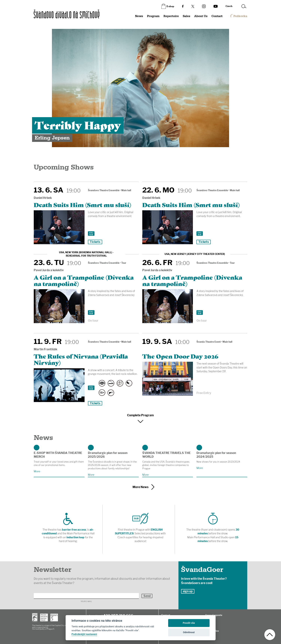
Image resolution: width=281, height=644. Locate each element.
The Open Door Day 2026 (180, 356)
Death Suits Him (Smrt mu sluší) (82, 204)
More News (140, 487)
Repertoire (171, 16)
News (139, 16)
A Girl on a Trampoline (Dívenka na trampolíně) (84, 280)
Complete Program (140, 415)
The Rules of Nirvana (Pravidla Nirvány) (81, 359)
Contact (217, 16)
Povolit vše (189, 623)
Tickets (95, 242)
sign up (188, 591)
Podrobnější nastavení (84, 634)
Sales (187, 16)
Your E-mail (86, 601)
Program (153, 16)
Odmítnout (189, 632)
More (37, 471)
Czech (229, 6)
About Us (201, 16)
